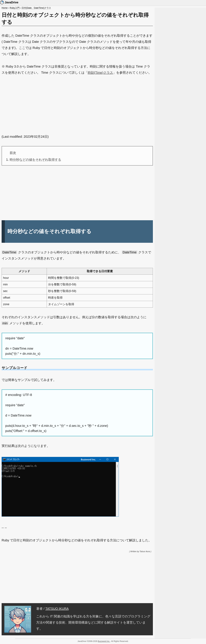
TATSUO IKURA (57, 609)
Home (5, 8)
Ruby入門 (15, 8)
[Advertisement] (77, 105)
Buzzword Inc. (104, 641)
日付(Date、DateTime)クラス (36, 8)
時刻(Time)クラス (100, 73)
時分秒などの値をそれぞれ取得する (35, 160)
